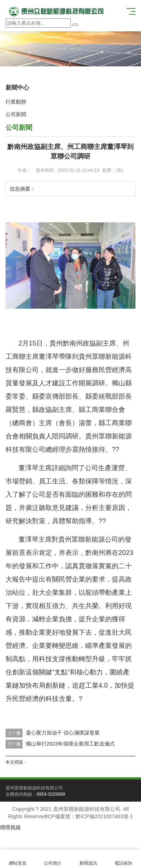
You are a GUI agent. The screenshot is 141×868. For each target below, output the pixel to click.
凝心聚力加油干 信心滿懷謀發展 (63, 733)
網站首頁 (18, 859)
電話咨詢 (124, 859)
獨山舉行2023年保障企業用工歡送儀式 (70, 744)
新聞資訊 (88, 859)
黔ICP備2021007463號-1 (104, 816)
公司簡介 (53, 859)
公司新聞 (16, 114)
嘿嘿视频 (10, 827)
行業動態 (16, 102)
